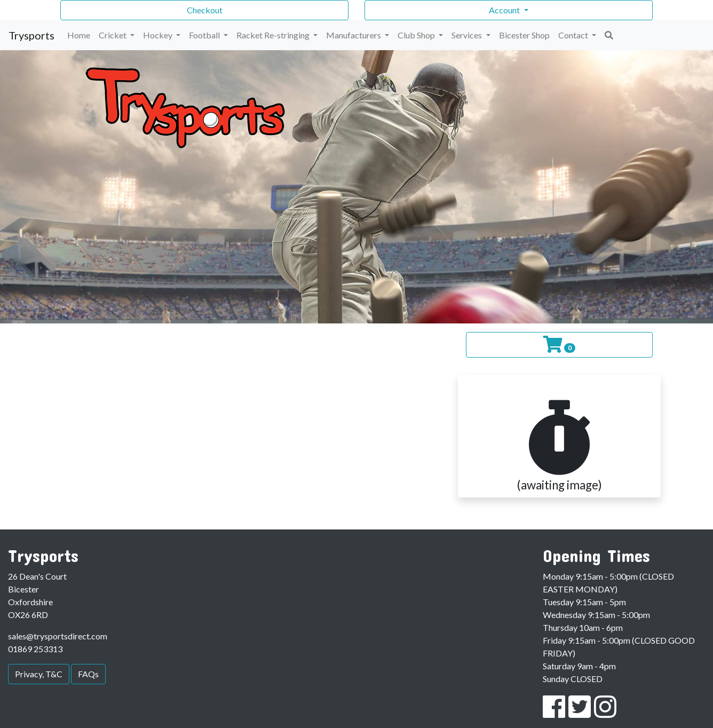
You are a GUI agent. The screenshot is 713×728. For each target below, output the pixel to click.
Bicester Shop (524, 35)
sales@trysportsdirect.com (58, 636)
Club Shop (417, 35)
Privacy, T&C (39, 674)
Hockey (159, 35)
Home (79, 35)
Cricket (113, 35)
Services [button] (468, 35)
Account (505, 10)
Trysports (31, 35)
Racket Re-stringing (274, 35)
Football (205, 35)
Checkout (205, 10)
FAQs (88, 674)
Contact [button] (574, 35)
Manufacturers (354, 35)
